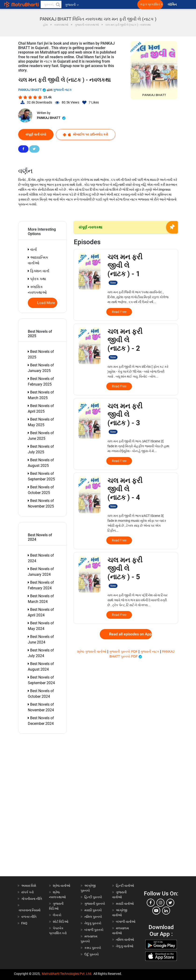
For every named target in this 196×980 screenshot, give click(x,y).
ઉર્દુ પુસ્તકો (92, 954)
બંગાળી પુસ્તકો (94, 930)
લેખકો (57, 915)
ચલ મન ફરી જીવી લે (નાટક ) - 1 (125, 269)
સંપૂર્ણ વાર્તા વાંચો (36, 134)
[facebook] (151, 903)
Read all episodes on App (130, 634)
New (113, 283)
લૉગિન (173, 5)
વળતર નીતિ (29, 917)
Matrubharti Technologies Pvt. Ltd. (67, 974)
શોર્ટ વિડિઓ (61, 922)
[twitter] (170, 903)
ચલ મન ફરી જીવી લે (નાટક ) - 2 (125, 343)
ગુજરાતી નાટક (62, 90)
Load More (46, 303)
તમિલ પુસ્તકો (93, 917)
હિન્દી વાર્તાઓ (125, 886)
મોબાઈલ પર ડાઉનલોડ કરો (86, 134)
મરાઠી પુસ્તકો (93, 910)
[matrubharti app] (109, 4)
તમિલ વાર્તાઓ (125, 940)
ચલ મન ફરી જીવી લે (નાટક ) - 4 (125, 492)
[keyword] (51, 4)
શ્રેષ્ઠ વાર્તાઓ (62, 886)
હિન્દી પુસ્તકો (93, 897)
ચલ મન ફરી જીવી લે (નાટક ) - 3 (125, 418)
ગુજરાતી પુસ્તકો (95, 904)
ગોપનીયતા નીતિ (32, 899)
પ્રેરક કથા (37, 279)
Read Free (119, 312)
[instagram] (160, 903)
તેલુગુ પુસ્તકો (93, 923)
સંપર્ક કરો (28, 892)
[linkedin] (166, 911)
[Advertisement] (45, 806)
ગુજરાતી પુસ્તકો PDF (124, 651)
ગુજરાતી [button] (72, 5)
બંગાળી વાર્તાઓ (126, 922)
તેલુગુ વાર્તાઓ (125, 946)
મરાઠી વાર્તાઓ (125, 904)
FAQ (24, 923)
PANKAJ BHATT (32, 90)
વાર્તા (32, 249)
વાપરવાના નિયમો (30, 910)
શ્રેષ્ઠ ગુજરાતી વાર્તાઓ (92, 651)
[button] (58, 4)
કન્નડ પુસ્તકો (93, 948)
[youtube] (156, 911)
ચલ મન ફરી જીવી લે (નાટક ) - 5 (125, 572)
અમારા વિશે (29, 886)
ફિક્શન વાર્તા (39, 271)
